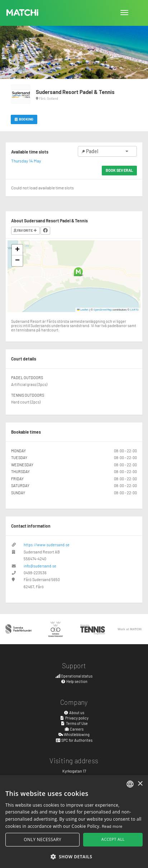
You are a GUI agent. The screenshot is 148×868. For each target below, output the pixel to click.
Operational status (74, 676)
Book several (119, 170)
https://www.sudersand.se (47, 545)
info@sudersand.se (40, 566)
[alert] (74, 822)
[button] (78, 272)
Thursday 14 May (26, 161)
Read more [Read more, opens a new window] (112, 826)
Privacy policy (74, 718)
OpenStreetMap (103, 310)
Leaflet (83, 310)
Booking (24, 119)
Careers (74, 729)
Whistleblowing (74, 734)
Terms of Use (74, 723)
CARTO (134, 310)
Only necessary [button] (42, 839)
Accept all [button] (113, 839)
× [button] (140, 784)
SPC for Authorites (74, 740)
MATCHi (23, 13)
